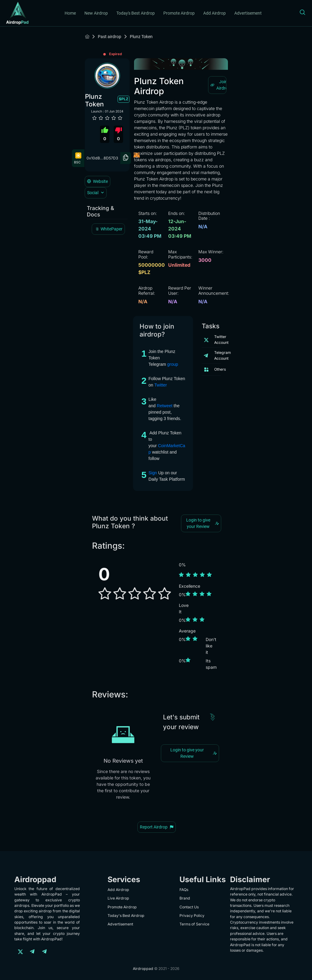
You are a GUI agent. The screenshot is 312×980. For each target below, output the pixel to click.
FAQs (184, 890)
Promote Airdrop (179, 13)
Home (70, 13)
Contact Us (189, 907)
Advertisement (248, 13)
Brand (185, 898)
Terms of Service (194, 924)
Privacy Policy (192, 916)
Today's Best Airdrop (136, 13)
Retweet (165, 406)
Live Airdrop (118, 898)
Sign (153, 473)
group (173, 364)
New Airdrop (96, 13)
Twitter (161, 385)
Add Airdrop (214, 13)
